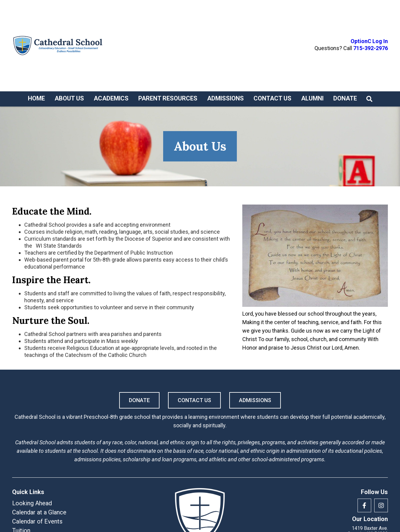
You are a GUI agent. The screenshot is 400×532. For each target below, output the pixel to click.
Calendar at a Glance (39, 512)
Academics (111, 98)
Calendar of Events (37, 521)
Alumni (312, 98)
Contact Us (272, 98)
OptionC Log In (369, 41)
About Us (69, 98)
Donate (345, 98)
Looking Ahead (32, 503)
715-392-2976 (371, 48)
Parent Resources (168, 98)
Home (36, 98)
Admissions (225, 98)
